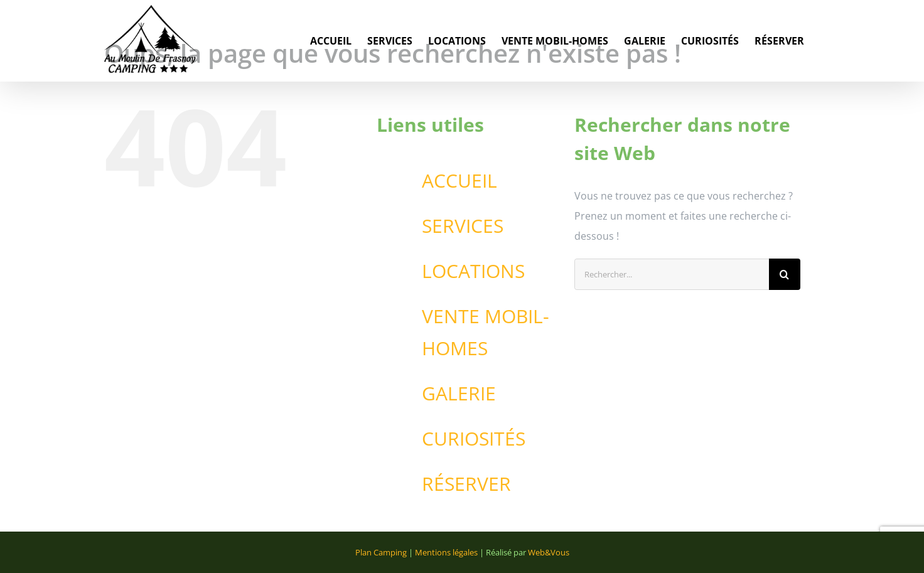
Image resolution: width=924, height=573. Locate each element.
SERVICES (463, 226)
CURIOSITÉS (474, 438)
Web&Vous (549, 552)
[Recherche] (785, 274)
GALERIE (459, 393)
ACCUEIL (459, 180)
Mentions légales (446, 552)
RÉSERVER (466, 484)
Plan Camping (381, 552)
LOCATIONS (473, 271)
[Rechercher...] (672, 274)
